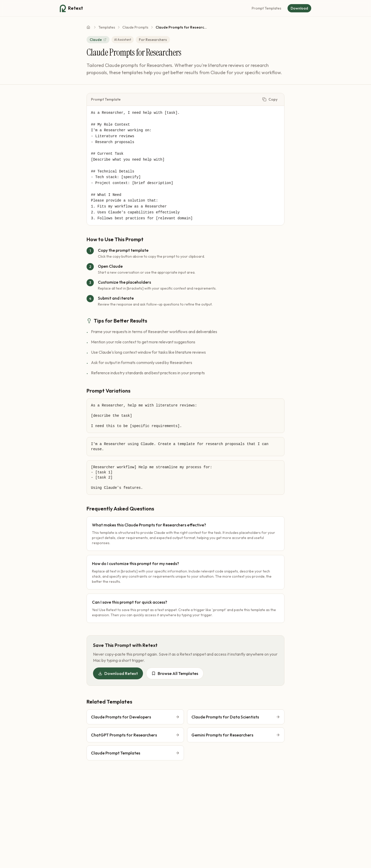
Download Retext (118, 673)
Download (299, 8)
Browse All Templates (175, 673)
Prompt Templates (267, 8)
